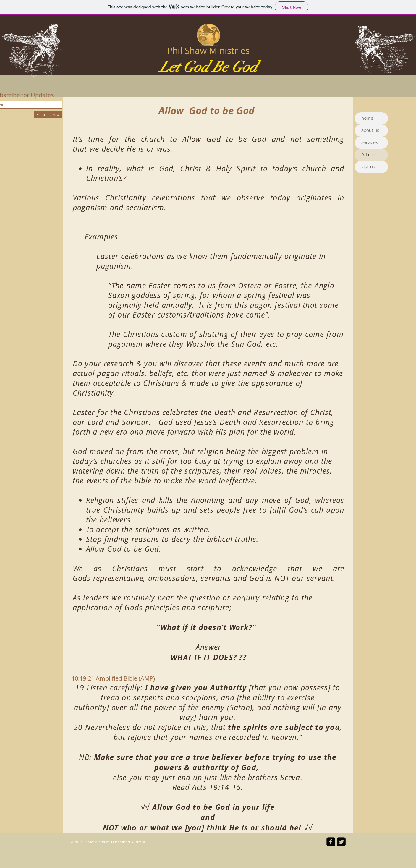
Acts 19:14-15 (217, 787)
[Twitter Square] (341, 842)
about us (370, 130)
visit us (368, 167)
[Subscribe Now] (48, 115)
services (370, 142)
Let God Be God (208, 67)
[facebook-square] (331, 842)
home (367, 118)
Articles (369, 155)
